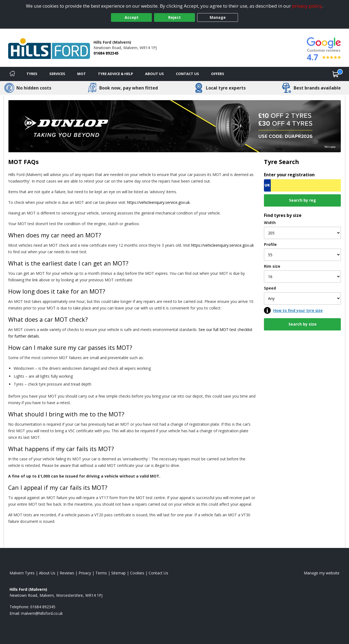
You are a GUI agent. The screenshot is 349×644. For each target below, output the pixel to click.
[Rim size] (302, 277)
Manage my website (322, 573)
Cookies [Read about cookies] (137, 573)
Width (270, 223)
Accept (132, 17)
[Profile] (302, 255)
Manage (218, 17)
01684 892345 (106, 53)
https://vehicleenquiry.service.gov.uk (158, 202)
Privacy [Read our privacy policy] (85, 573)
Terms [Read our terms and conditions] (101, 573)
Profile (270, 244)
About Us (154, 74)
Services (57, 74)
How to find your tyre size (298, 310)
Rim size (272, 266)
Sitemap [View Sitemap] (118, 573)
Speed (270, 288)
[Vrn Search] (302, 185)
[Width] (302, 233)
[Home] (12, 74)
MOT (82, 74)
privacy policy (307, 6)
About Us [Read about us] (47, 573)
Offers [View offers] (218, 74)
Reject (174, 17)
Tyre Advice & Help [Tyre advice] (115, 74)
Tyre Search (282, 162)
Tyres (32, 74)
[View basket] (336, 74)
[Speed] (302, 298)
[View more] (174, 126)
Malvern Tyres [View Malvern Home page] (22, 573)
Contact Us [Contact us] (187, 74)
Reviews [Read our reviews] (67, 573)
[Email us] (42, 613)
